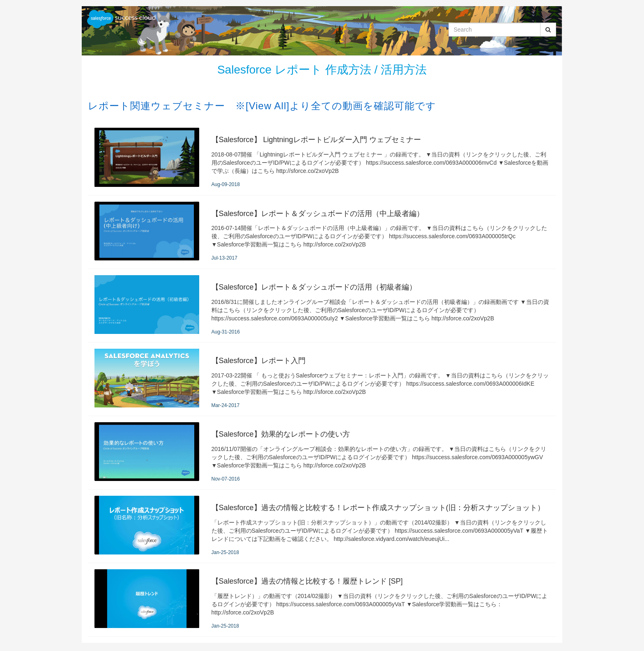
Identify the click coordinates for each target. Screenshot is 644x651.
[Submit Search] (548, 30)
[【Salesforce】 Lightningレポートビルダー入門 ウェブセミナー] (322, 158)
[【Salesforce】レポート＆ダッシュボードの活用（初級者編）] (322, 306)
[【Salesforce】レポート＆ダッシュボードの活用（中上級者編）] (322, 232)
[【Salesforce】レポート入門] (322, 379)
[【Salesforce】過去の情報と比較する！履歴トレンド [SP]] (322, 600)
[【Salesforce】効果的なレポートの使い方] (322, 453)
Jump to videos (0, 0)
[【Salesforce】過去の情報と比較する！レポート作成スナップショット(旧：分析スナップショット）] (322, 526)
